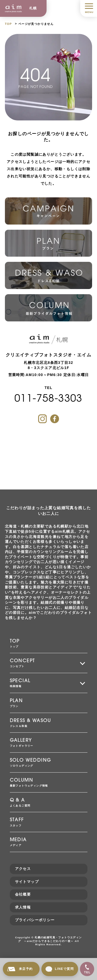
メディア (49, 842)
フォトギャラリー (49, 742)
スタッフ (49, 822)
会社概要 (23, 894)
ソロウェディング (49, 762)
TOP (8, 24)
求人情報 (23, 907)
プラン (49, 703)
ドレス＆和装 (49, 723)
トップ (49, 643)
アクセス (23, 869)
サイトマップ (27, 882)
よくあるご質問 (49, 802)
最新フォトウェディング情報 (49, 782)
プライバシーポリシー (35, 920)
